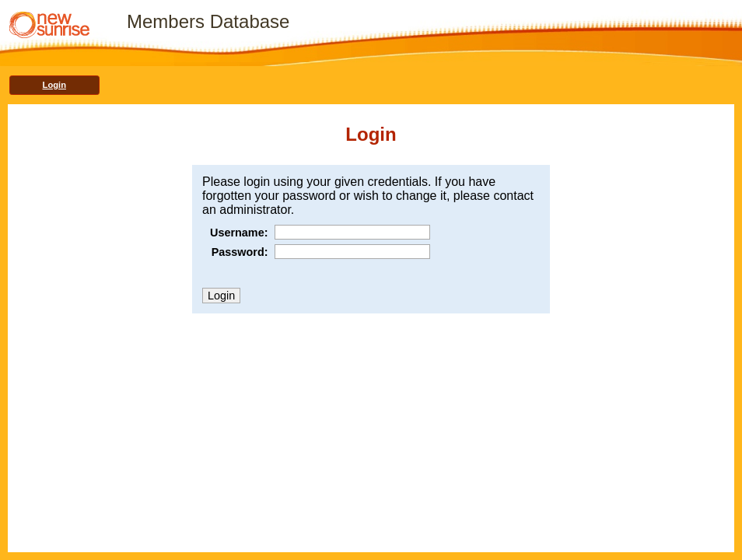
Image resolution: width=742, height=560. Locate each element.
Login (54, 85)
